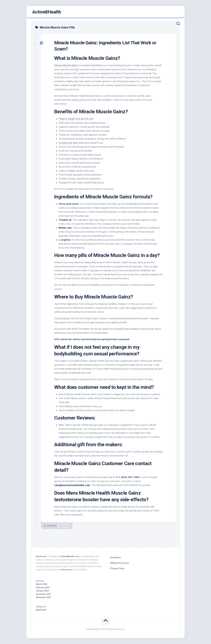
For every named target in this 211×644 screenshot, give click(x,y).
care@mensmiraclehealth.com (72, 485)
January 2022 (42, 591)
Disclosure (66, 570)
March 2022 (42, 584)
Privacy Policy (117, 568)
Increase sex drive (68, 143)
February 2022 (43, 588)
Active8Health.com (70, 556)
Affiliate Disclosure (120, 563)
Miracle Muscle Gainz (66, 65)
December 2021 (44, 594)
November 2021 (44, 597)
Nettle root (65, 228)
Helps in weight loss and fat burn (76, 119)
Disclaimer (116, 557)
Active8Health (47, 12)
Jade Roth (52, 526)
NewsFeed (63, 526)
